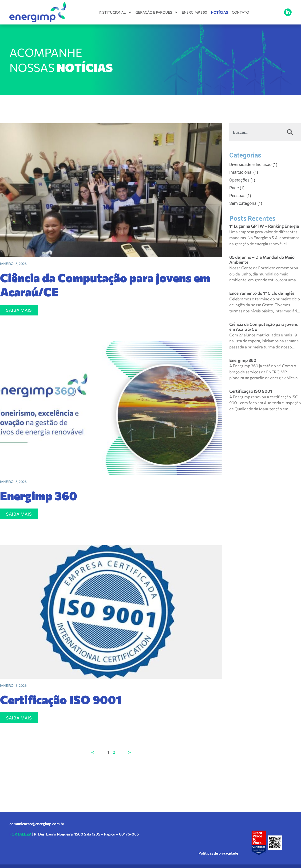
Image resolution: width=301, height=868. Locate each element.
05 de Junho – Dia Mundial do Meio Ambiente (262, 260)
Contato (240, 12)
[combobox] (255, 132)
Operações (239, 180)
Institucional (115, 12)
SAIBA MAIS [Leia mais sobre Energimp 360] (19, 514)
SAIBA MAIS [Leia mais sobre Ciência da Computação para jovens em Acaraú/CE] (19, 310)
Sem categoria (243, 203)
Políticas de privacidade (218, 853)
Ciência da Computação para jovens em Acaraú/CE (105, 285)
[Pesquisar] (291, 132)
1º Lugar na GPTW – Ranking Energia (264, 226)
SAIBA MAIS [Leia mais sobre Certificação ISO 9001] (19, 718)
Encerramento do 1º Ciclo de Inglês (262, 293)
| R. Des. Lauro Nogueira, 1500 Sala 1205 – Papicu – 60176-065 (74, 834)
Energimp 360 (194, 12)
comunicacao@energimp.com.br (37, 824)
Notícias (220, 12)
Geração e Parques (157, 12)
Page (234, 188)
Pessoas (237, 196)
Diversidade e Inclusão (250, 164)
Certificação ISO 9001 (61, 699)
